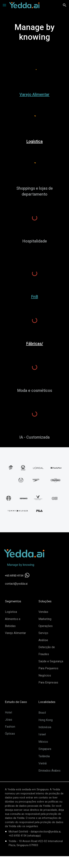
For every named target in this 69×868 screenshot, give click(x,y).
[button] (4, 5)
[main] (35, 32)
